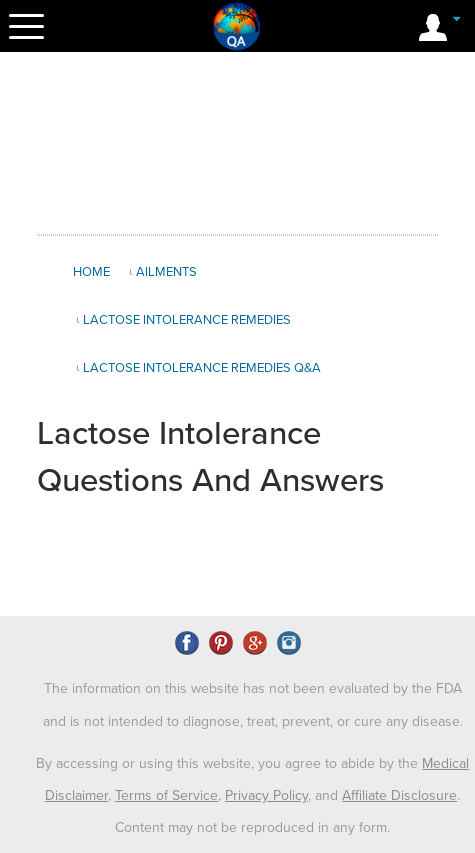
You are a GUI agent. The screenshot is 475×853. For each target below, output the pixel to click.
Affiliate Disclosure (399, 795)
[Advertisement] (238, 144)
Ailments (166, 272)
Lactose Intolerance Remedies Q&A (202, 368)
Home (91, 272)
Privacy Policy (266, 795)
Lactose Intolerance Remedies (187, 320)
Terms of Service (166, 795)
